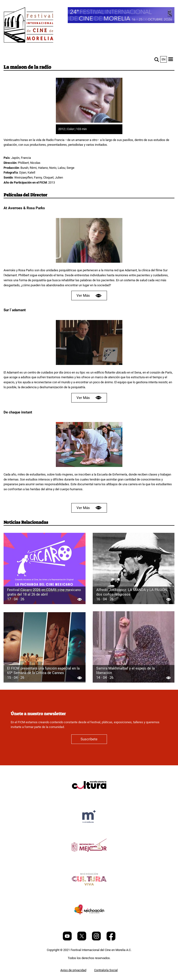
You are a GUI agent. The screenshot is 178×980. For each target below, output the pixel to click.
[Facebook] (111, 939)
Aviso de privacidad (73, 970)
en (164, 59)
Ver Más (89, 296)
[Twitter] (82, 939)
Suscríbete (89, 739)
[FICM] (29, 26)
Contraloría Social (106, 970)
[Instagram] (97, 939)
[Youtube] (68, 939)
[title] (89, 796)
